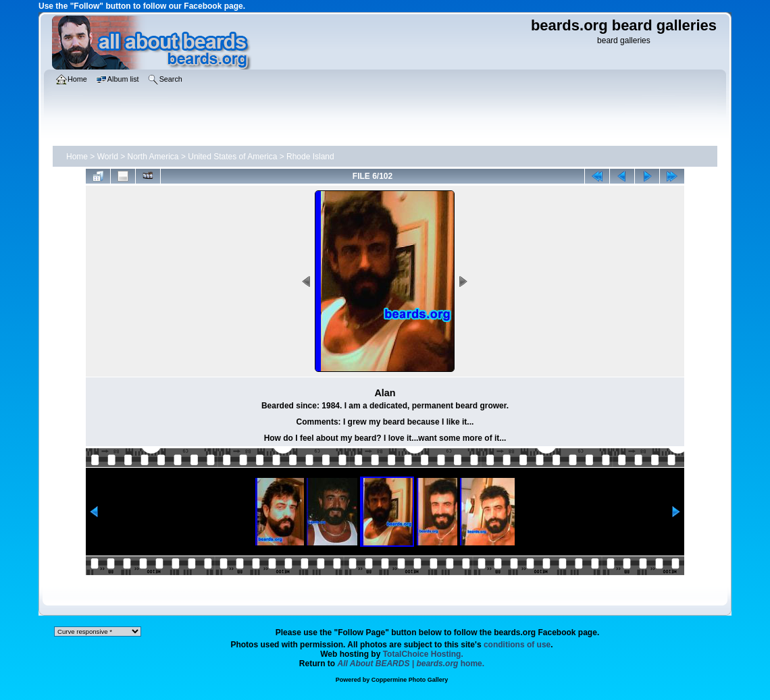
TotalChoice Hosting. (423, 654)
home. (411, 664)
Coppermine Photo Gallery (410, 680)
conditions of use (517, 645)
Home (77, 157)
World (108, 157)
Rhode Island (310, 157)
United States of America (232, 157)
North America (153, 157)
